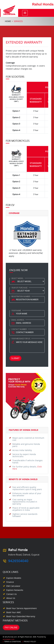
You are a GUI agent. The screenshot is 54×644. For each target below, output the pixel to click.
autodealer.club (9, 639)
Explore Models (14, 578)
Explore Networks (15, 590)
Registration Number (21, 296)
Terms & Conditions (13, 641)
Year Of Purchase (19, 288)
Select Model (17, 278)
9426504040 (18, 561)
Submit (15, 358)
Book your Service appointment (22, 608)
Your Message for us (21, 338)
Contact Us (12, 594)
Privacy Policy (30, 641)
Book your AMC (14, 612)
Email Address (18, 320)
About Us (11, 598)
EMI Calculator (13, 586)
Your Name (16, 310)
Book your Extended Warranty (21, 616)
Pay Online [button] (11, 627)
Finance (10, 582)
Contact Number (19, 329)
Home (8, 21)
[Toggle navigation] (25, 13)
